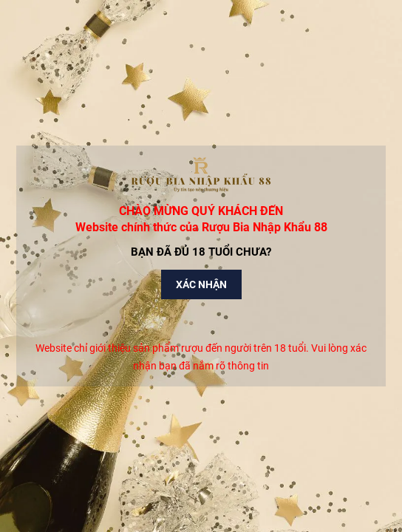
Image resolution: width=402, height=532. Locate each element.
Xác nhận (201, 284)
